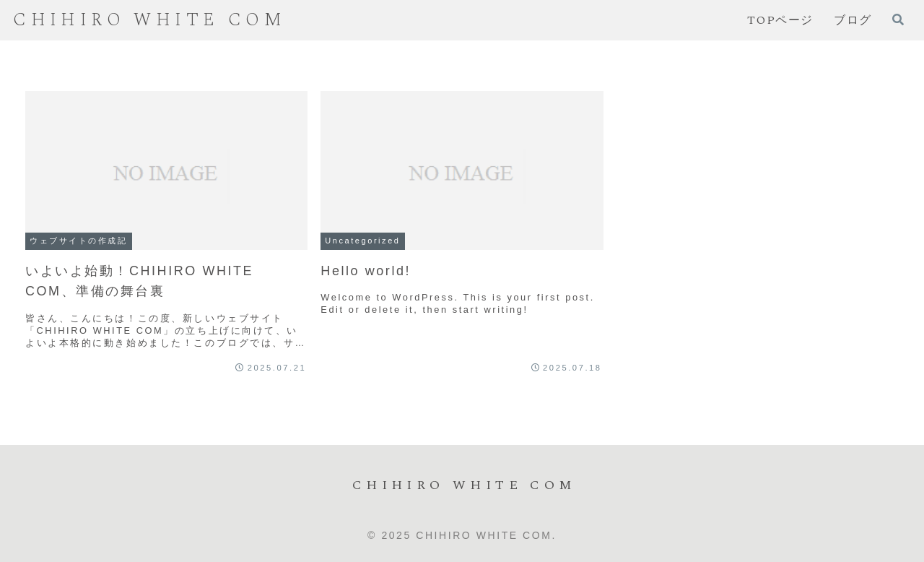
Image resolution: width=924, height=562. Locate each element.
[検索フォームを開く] (898, 20)
